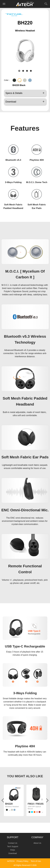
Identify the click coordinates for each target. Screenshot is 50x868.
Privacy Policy (22, 861)
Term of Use (36, 861)
